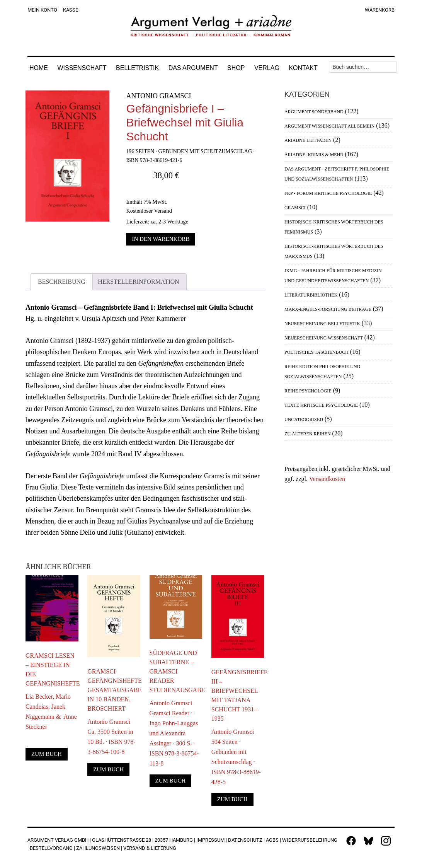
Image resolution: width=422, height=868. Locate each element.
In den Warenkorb (161, 239)
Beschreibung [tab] (62, 282)
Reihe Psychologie (308, 391)
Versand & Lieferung (150, 848)
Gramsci (295, 208)
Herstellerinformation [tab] (139, 282)
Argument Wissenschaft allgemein (329, 126)
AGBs (272, 840)
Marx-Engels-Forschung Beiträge (328, 309)
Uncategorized (304, 420)
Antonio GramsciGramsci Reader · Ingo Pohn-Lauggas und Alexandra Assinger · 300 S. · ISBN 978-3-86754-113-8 (174, 733)
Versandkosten (327, 479)
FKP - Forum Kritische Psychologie (328, 193)
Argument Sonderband (314, 112)
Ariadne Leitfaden (308, 140)
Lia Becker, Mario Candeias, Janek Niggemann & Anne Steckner (51, 712)
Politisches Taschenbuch (316, 352)
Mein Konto (42, 10)
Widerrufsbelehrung (310, 840)
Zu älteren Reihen (308, 434)
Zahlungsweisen (98, 848)
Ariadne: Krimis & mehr (314, 155)
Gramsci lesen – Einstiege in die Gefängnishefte (52, 669)
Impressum (210, 840)
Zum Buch (47, 754)
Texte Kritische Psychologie (321, 405)
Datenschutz (245, 840)
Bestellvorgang (51, 848)
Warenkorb (380, 10)
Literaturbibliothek (311, 295)
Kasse (71, 10)
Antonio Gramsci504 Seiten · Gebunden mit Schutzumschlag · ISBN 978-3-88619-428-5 (236, 757)
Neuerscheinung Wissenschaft (324, 338)
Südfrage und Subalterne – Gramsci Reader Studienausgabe (176, 671)
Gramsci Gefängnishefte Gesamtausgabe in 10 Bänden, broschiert (114, 690)
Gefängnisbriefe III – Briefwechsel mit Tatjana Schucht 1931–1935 (238, 695)
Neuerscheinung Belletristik (322, 324)
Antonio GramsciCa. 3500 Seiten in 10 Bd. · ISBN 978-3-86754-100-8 (111, 737)
